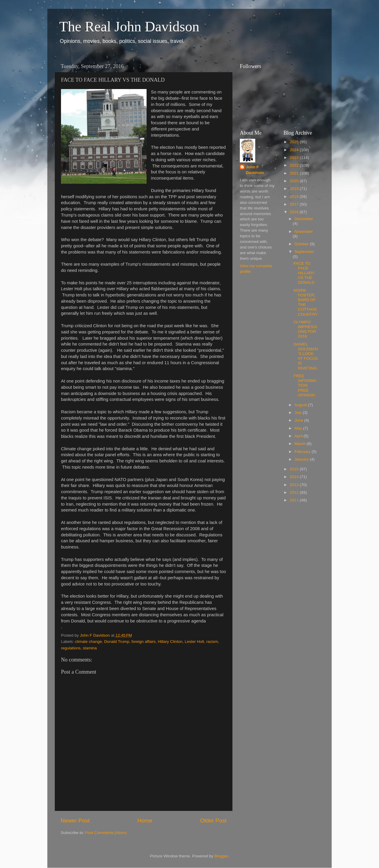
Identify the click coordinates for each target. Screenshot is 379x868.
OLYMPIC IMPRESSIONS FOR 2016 (305, 329)
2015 (295, 469)
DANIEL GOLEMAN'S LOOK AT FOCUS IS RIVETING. (306, 356)
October (302, 244)
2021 (295, 173)
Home (145, 821)
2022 (295, 165)
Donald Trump (117, 642)
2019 (295, 189)
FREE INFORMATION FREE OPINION (305, 385)
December (304, 219)
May (299, 428)
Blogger (221, 856)
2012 (295, 492)
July (299, 413)
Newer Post (75, 821)
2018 (295, 197)
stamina (90, 648)
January (302, 459)
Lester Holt (194, 642)
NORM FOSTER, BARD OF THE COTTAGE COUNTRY (306, 302)
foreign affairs (144, 642)
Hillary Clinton (170, 642)
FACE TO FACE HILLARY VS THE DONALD (304, 273)
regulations (71, 648)
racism (212, 642)
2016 (295, 212)
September (304, 252)
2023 (295, 158)
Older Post (213, 821)
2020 (295, 181)
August (301, 405)
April (299, 436)
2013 (295, 485)
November (304, 231)
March (301, 444)
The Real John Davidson (129, 26)
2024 (295, 150)
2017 (295, 204)
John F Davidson (255, 170)
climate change (88, 642)
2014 (295, 477)
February (303, 452)
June (299, 420)
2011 (295, 500)
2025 (295, 142)
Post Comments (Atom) (106, 833)
